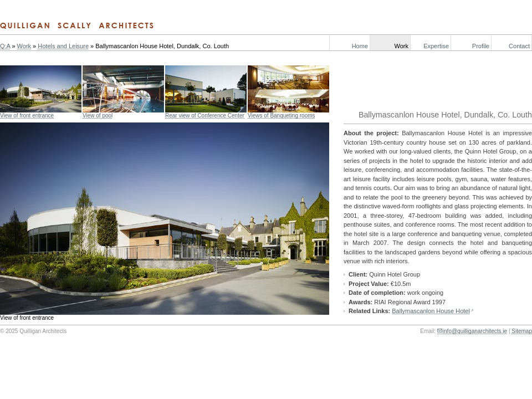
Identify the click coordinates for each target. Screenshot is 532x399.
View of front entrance (27, 116)
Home (360, 46)
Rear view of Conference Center (205, 116)
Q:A (5, 46)
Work (401, 46)
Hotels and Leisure (63, 46)
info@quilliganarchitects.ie (475, 331)
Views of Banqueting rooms (282, 116)
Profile (481, 46)
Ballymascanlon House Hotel (431, 311)
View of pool (98, 116)
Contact (519, 46)
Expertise (436, 46)
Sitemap (522, 331)
